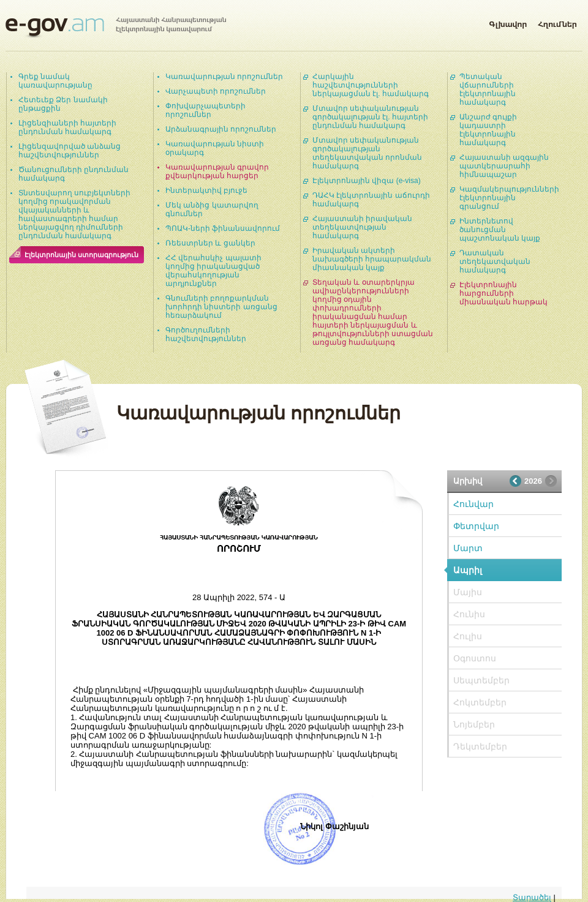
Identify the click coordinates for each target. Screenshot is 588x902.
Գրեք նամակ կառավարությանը (55, 81)
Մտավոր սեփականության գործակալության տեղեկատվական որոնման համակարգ (367, 153)
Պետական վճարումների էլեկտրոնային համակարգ (488, 89)
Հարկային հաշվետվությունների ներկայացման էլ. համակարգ (371, 85)
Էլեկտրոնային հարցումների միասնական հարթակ (503, 293)
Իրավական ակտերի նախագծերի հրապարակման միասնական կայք (372, 259)
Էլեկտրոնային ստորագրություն (81, 255)
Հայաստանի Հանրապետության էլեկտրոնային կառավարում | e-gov (116, 28)
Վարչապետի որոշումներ (216, 91)
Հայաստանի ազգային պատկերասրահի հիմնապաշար (504, 166)
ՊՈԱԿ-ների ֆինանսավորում (223, 228)
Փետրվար (476, 526)
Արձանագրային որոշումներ (221, 129)
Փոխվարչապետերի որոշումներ (205, 110)
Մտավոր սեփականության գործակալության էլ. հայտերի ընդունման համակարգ (370, 117)
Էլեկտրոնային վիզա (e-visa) (367, 181)
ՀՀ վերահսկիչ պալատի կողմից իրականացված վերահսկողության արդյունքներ (213, 271)
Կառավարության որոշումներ (224, 77)
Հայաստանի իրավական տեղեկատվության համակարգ (362, 227)
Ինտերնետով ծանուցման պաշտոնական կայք (500, 230)
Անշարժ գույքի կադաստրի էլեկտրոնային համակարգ (488, 130)
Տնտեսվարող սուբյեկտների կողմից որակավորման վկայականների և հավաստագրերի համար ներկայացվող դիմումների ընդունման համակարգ (74, 214)
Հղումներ (557, 22)
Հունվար (473, 504)
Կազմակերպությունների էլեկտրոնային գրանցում (509, 198)
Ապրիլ (468, 570)
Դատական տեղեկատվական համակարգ (495, 261)
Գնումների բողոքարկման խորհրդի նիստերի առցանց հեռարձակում (221, 307)
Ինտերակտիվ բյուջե (206, 190)
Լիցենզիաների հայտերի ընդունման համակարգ (67, 127)
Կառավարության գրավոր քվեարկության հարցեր (217, 171)
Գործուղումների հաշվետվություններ (206, 334)
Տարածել (532, 897)
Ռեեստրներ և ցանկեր (210, 243)
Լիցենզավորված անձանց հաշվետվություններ (70, 151)
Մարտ (468, 548)
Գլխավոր (508, 22)
